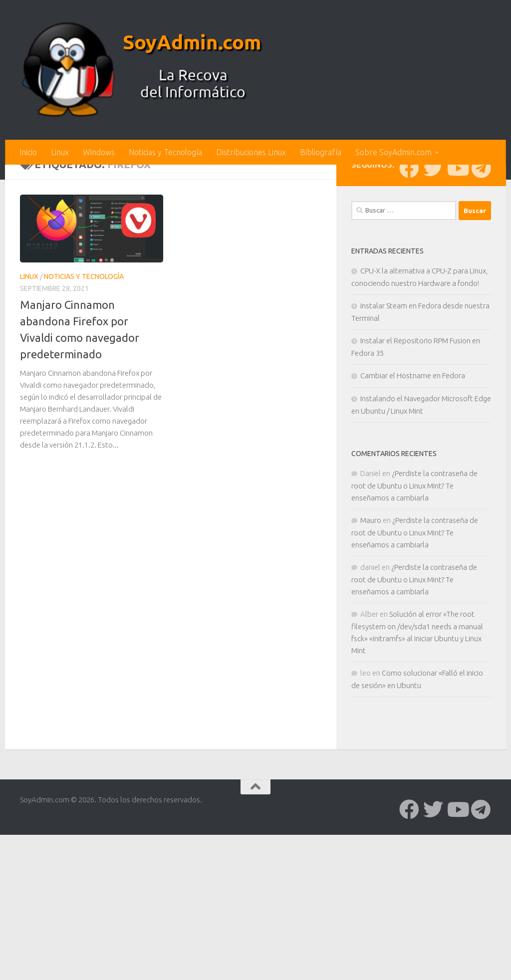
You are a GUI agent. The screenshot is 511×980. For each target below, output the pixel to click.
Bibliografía (321, 152)
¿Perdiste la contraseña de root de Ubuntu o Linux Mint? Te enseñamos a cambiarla (414, 650)
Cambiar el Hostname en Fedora (413, 540)
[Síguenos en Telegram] (481, 333)
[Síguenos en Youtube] (457, 333)
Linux (60, 152)
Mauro (371, 685)
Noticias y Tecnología (165, 152)
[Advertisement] (255, 240)
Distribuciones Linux (251, 152)
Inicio (28, 152)
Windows (99, 152)
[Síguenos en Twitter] (433, 333)
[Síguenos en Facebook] (409, 333)
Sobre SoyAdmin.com (393, 152)
